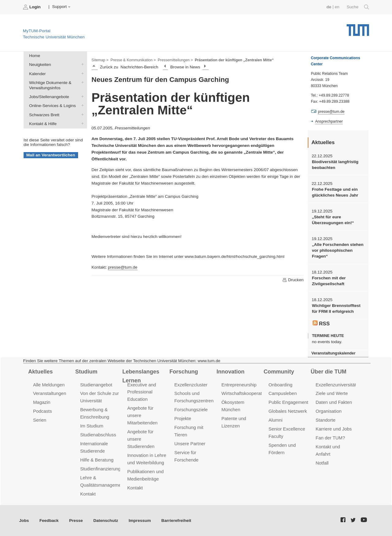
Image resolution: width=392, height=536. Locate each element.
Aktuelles (40, 372)
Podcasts (43, 411)
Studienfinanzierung (100, 469)
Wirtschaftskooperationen (247, 393)
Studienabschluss (98, 435)
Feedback (49, 521)
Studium (86, 372)
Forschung (184, 372)
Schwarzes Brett (81, 114)
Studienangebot (96, 385)
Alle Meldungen (49, 385)
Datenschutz (106, 521)
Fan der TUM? (330, 438)
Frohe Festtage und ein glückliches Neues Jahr (335, 192)
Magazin (42, 402)
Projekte (183, 418)
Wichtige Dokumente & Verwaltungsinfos (81, 82)
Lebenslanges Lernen (141, 376)
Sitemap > (100, 60)
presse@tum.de (123, 267)
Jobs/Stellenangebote (81, 97)
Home (35, 56)
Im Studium (92, 426)
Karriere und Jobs (334, 429)
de (329, 7)
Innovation (230, 372)
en (337, 7)
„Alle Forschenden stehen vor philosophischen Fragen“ (337, 251)
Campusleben (283, 393)
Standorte (326, 420)
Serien (40, 420)
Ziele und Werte (332, 393)
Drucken (293, 280)
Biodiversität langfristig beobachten (335, 165)
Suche (358, 7)
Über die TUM (329, 372)
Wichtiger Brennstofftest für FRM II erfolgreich (336, 308)
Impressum (140, 521)
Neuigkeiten (81, 64)
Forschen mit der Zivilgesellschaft (329, 281)
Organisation (329, 411)
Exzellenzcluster (191, 385)
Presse (76, 521)
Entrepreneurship (239, 385)
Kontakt (88, 494)
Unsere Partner (190, 444)
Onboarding (281, 385)
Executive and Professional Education (141, 392)
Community (279, 372)
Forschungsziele (191, 410)
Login (32, 7)
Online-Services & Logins (81, 105)
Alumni (276, 420)
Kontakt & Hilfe (81, 123)
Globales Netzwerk (288, 411)
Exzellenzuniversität (336, 385)
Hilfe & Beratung (97, 460)
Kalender (81, 73)
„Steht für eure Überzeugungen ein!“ (333, 220)
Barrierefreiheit (176, 521)
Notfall (322, 463)
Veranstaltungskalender (334, 353)
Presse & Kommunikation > (133, 60)
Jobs (24, 521)
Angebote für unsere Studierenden (141, 439)
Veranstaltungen (50, 393)
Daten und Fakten (334, 402)
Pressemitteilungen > (175, 60)
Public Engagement (288, 402)
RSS (321, 324)
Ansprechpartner (329, 121)
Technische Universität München (358, 28)
